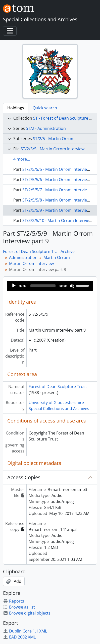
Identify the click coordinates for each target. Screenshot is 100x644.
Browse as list (19, 607)
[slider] (43, 286)
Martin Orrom (57, 257)
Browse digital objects (27, 613)
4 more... (22, 159)
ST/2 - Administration (46, 128)
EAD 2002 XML (19, 637)
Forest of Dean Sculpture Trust (58, 387)
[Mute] (72, 286)
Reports (14, 601)
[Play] (14, 286)
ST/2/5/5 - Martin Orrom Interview (53, 149)
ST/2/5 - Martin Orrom (54, 139)
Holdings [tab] (16, 108)
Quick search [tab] (45, 108)
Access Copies (24, 477)
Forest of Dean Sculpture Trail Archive (39, 251)
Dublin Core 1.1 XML (25, 631)
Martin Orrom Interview (31, 263)
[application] (50, 286)
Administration (23, 257)
